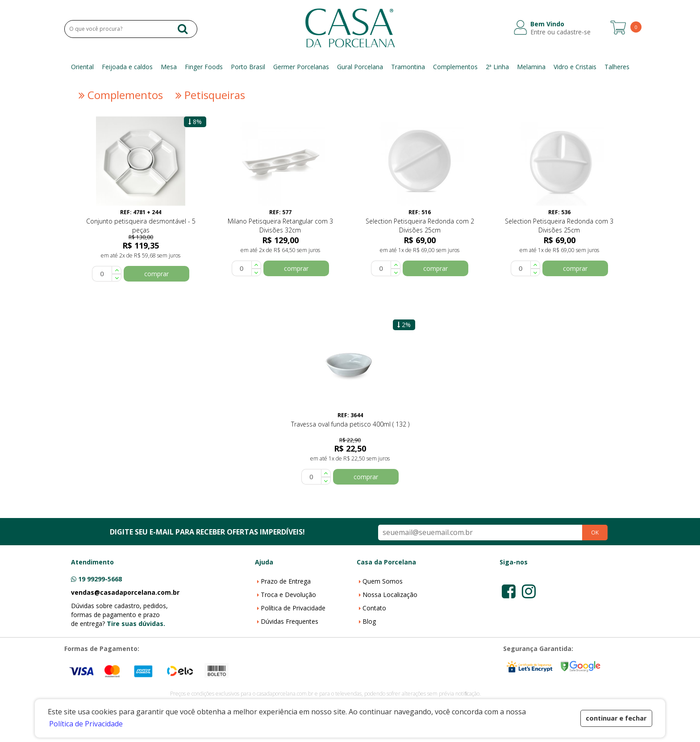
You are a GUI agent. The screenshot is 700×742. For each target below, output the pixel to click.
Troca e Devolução (288, 595)
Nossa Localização (390, 595)
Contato (374, 608)
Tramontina (408, 67)
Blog (369, 621)
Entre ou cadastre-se (560, 32)
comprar (156, 274)
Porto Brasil (248, 67)
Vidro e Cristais (575, 67)
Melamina (531, 67)
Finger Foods (204, 67)
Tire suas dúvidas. (136, 624)
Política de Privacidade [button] (86, 724)
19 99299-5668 (100, 579)
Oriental (82, 67)
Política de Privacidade (293, 608)
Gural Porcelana (360, 67)
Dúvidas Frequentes (290, 621)
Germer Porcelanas (301, 67)
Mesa (169, 67)
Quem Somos (383, 581)
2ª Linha (497, 67)
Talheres (617, 67)
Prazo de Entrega (286, 581)
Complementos (455, 67)
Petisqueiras (209, 95)
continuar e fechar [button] (616, 718)
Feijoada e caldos (127, 67)
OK (595, 533)
